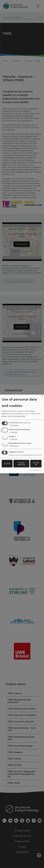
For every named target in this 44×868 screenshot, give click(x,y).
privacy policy (20, 416)
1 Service (13, 432)
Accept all (36, 464)
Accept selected (21, 464)
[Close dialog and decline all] (42, 396)
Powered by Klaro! (36, 470)
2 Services (13, 425)
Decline (7, 464)
